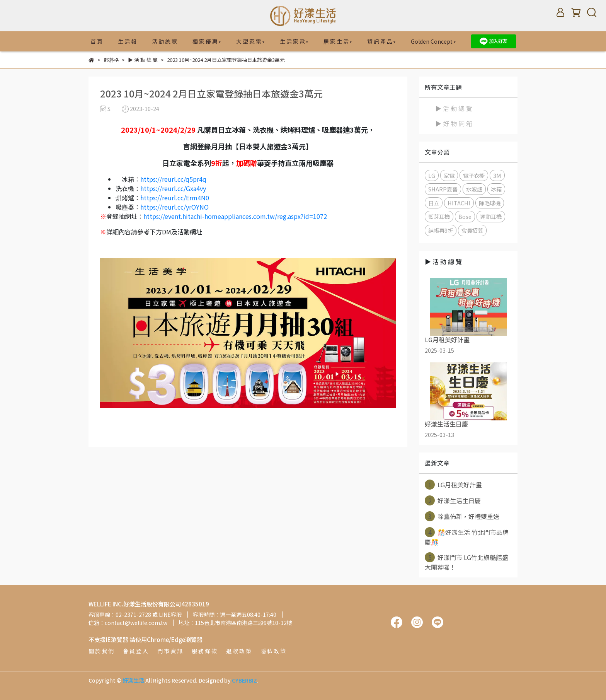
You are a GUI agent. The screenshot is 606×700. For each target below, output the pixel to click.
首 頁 (96, 41)
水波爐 (474, 189)
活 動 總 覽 (164, 41)
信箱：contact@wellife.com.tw (128, 623)
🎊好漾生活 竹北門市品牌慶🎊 (467, 537)
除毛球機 (490, 203)
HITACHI (459, 203)
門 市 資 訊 (170, 651)
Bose (465, 216)
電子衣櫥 (474, 175)
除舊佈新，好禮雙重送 (462, 516)
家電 (449, 175)
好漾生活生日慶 (453, 500)
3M (497, 175)
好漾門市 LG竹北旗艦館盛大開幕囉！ (466, 562)
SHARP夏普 (443, 189)
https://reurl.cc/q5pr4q (173, 179)
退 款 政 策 (239, 651)
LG (432, 175)
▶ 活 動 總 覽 (454, 108)
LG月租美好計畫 (453, 485)
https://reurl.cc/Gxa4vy (173, 188)
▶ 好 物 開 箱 (454, 123)
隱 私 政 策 (273, 651)
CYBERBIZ (244, 680)
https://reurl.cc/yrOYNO (174, 207)
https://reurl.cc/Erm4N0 (175, 198)
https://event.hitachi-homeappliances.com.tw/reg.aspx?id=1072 (235, 216)
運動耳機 (491, 216)
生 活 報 (127, 41)
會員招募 (472, 230)
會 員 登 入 (135, 651)
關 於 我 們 (101, 651)
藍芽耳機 (439, 216)
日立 (434, 203)
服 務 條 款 (204, 651)
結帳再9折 (441, 230)
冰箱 (496, 189)
